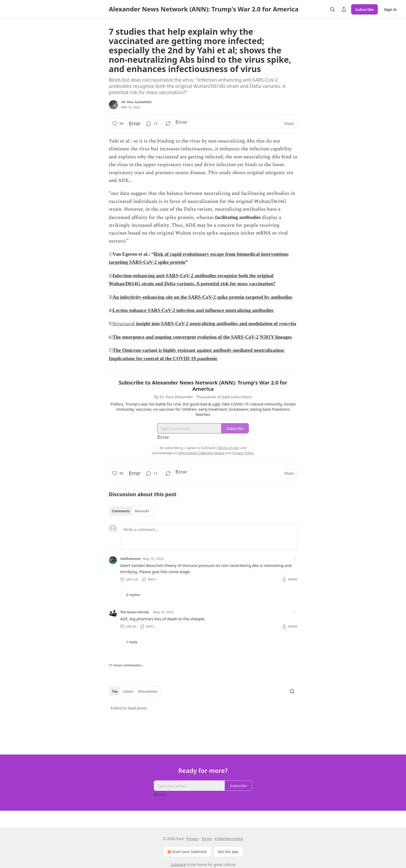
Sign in (390, 9)
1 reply (132, 642)
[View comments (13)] (152, 124)
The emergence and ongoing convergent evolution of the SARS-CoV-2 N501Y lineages (202, 337)
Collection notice (229, 839)
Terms (207, 839)
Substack (178, 865)
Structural (124, 324)
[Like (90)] (118, 124)
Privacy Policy (243, 453)
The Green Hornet (135, 612)
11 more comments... (126, 665)
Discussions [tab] (148, 691)
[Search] (332, 9)
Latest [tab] (128, 691)
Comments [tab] (121, 511)
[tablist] (131, 511)
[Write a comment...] (209, 537)
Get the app (228, 852)
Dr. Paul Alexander (136, 102)
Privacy (193, 839)
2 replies (133, 595)
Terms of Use (228, 448)
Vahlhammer (130, 559)
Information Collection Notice (201, 453)
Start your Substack (187, 852)
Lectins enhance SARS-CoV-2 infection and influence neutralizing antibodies (193, 310)
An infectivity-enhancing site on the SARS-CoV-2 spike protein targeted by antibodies (202, 297)
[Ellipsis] (295, 559)
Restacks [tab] (142, 511)
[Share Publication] (344, 9)
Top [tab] (115, 691)
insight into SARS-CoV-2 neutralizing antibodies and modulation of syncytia (216, 323)
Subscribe (364, 9)
